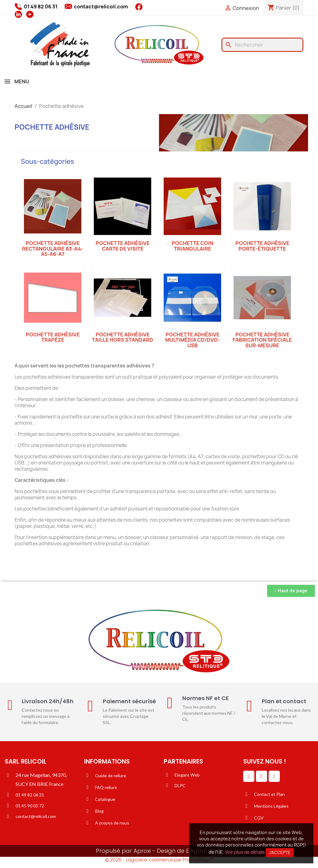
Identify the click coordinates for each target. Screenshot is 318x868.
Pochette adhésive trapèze (53, 337)
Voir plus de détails (245, 852)
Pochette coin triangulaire (193, 246)
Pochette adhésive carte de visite (123, 246)
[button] (291, 591)
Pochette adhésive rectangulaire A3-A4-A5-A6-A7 (53, 249)
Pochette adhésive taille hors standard (123, 337)
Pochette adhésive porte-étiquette (262, 246)
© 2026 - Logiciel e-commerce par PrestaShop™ (159, 860)
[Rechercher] (262, 45)
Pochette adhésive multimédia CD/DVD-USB (193, 340)
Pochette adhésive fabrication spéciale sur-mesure (262, 340)
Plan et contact (284, 701)
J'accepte (280, 852)
